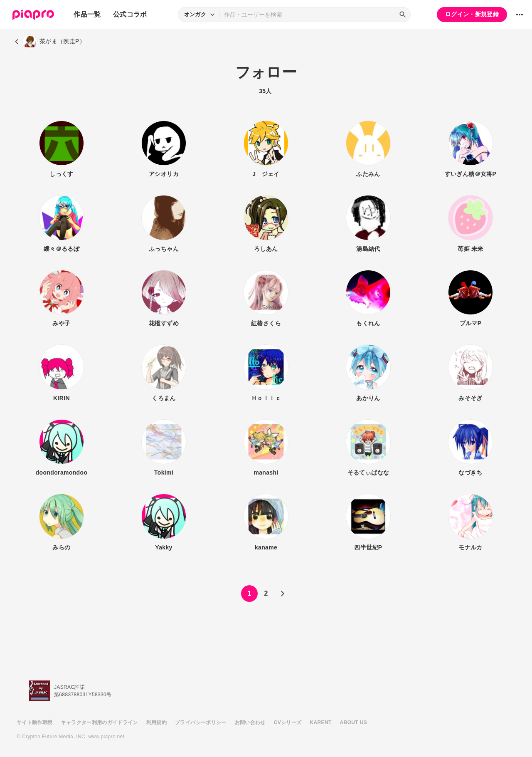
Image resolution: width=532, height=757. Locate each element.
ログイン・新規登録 (472, 14)
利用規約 (156, 722)
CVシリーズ (288, 722)
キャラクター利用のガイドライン (99, 722)
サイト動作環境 (34, 722)
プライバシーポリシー (201, 722)
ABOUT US (353, 722)
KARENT (321, 722)
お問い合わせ (250, 722)
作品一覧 (87, 14)
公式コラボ (130, 14)
